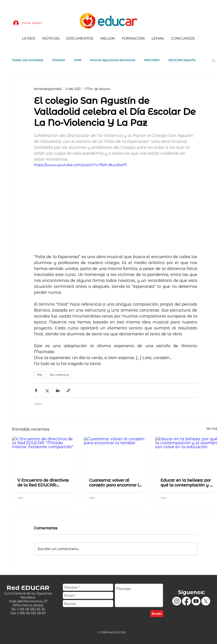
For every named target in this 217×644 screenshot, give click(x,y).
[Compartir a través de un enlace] (68, 390)
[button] (214, 60)
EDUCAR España (182, 60)
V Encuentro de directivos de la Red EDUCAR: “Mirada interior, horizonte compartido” (43, 483)
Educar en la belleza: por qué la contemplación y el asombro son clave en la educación (187, 483)
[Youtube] (196, 601)
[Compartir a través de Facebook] (36, 390)
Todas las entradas (28, 60)
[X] (206, 601)
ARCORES (152, 60)
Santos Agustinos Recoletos (113, 60)
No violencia (59, 375)
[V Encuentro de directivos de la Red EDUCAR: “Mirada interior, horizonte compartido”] (44, 455)
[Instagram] (177, 601)
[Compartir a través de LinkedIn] (58, 390)
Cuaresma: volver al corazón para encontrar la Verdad (115, 483)
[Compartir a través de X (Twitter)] (47, 390)
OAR (78, 60)
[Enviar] (157, 614)
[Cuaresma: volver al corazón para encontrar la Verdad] (116, 455)
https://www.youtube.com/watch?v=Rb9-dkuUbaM (81, 165)
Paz (40, 375)
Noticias (59, 60)
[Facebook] (186, 601)
